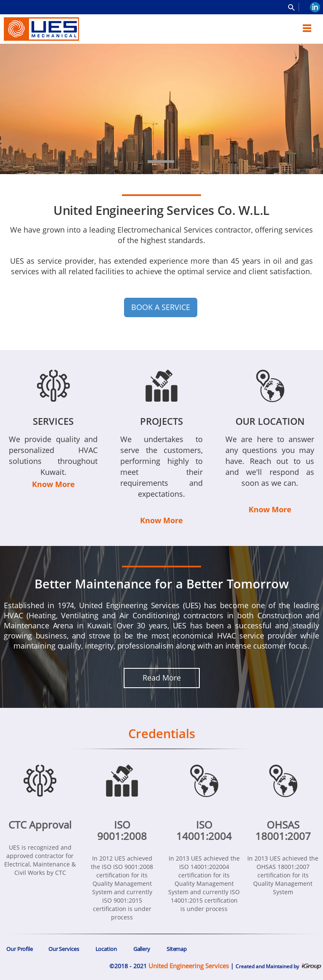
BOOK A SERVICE (161, 307)
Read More (162, 678)
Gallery (142, 949)
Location (106, 949)
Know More (53, 484)
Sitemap (177, 949)
